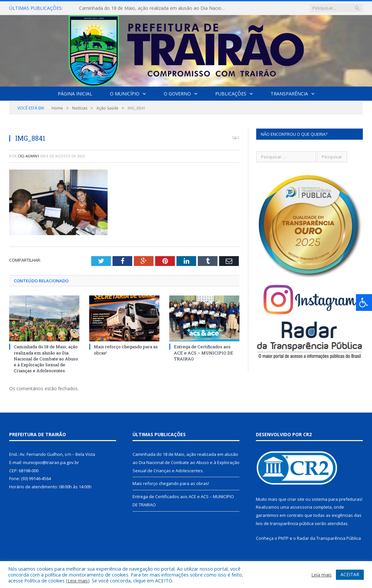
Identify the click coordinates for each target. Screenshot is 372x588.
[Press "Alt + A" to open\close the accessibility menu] (364, 303)
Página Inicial (75, 94)
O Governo (177, 94)
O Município (125, 94)
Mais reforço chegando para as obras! (171, 483)
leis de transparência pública (285, 523)
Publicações (231, 94)
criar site (296, 499)
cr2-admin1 (29, 156)
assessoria (301, 507)
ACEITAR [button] (350, 574)
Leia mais (78, 580)
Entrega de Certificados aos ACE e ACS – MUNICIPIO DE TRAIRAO (204, 353)
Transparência (289, 94)
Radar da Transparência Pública (329, 538)
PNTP (283, 538)
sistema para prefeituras (337, 499)
